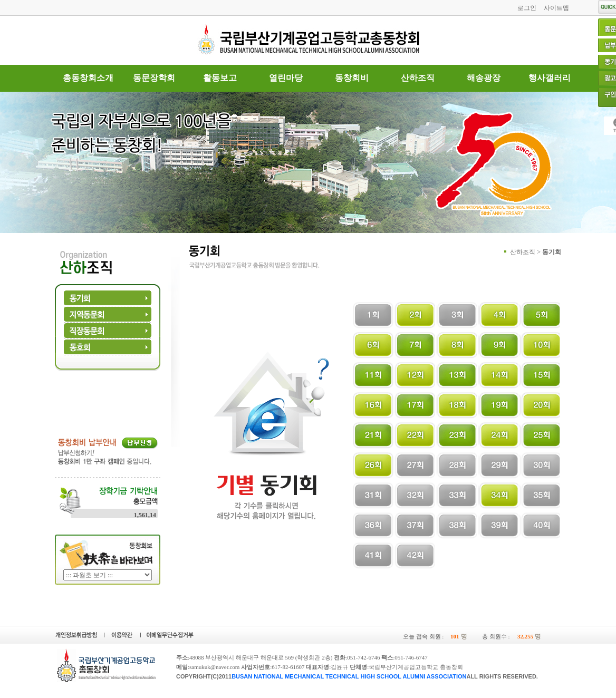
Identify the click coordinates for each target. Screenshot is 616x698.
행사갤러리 (550, 78)
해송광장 (484, 78)
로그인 (527, 8)
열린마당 (286, 78)
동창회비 (352, 78)
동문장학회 (154, 78)
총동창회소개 (88, 78)
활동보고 (220, 78)
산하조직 (418, 78)
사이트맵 (556, 8)
